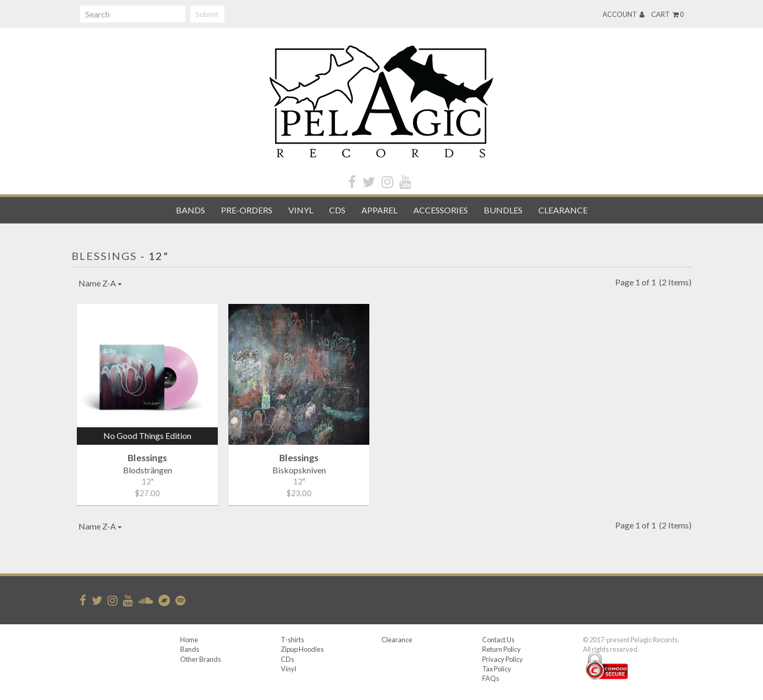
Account (623, 14)
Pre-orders (247, 210)
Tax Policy (497, 669)
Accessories (441, 210)
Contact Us (498, 640)
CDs (337, 210)
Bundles (503, 210)
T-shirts (292, 640)
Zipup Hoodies (302, 649)
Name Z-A (100, 283)
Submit (207, 14)
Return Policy (502, 649)
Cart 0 (667, 14)
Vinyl (301, 210)
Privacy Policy (503, 659)
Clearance (563, 210)
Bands (190, 210)
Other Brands (201, 659)
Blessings (104, 256)
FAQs (491, 678)
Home (189, 640)
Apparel (379, 210)
